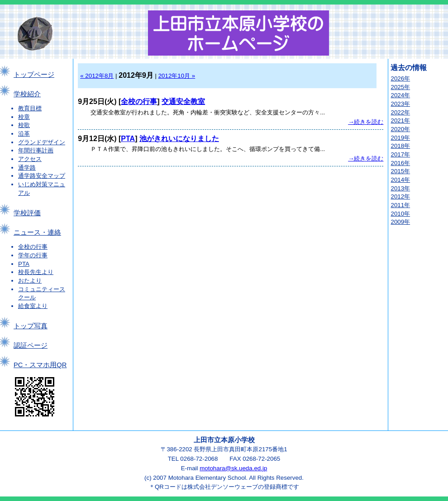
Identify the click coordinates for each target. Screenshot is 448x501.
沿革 (24, 134)
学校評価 (27, 213)
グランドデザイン (42, 142)
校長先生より (36, 272)
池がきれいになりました (179, 139)
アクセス (30, 159)
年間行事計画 (36, 150)
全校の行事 (33, 247)
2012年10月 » (177, 76)
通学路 (27, 168)
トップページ (34, 75)
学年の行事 (33, 255)
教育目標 (30, 108)
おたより (30, 281)
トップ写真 (31, 326)
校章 (24, 117)
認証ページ (31, 345)
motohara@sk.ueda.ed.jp (233, 468)
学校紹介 (27, 94)
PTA (24, 264)
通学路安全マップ (42, 176)
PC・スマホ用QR (40, 365)
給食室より (33, 306)
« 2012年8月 (97, 76)
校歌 (24, 125)
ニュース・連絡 (37, 232)
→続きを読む (366, 122)
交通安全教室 (183, 102)
